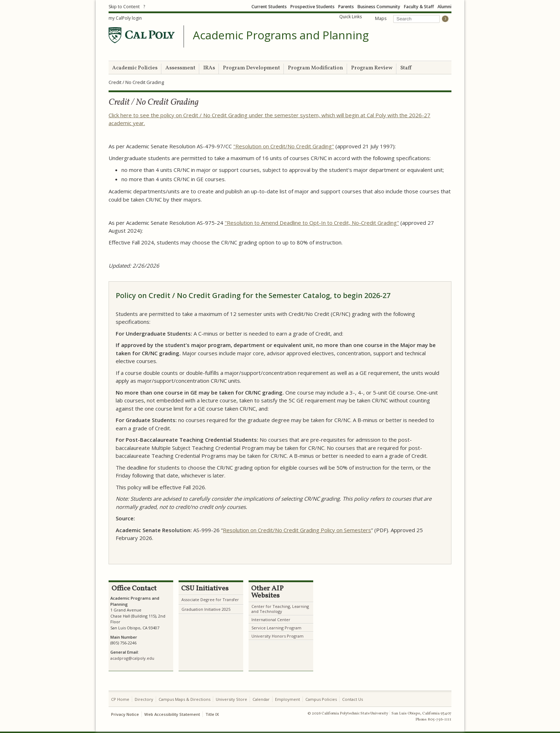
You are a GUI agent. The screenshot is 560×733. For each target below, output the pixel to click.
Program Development (251, 68)
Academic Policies (135, 68)
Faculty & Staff (419, 7)
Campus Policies (321, 699)
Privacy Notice (125, 714)
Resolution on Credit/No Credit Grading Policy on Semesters (297, 530)
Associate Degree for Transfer (210, 600)
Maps (381, 18)
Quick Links (351, 17)
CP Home (120, 699)
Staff (406, 68)
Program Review (372, 68)
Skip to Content (124, 7)
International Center (271, 620)
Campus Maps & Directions (184, 699)
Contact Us (352, 699)
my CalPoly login (125, 18)
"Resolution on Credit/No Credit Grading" (284, 146)
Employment (287, 699)
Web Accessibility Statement (172, 714)
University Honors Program (277, 636)
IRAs (209, 68)
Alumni (444, 7)
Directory (144, 699)
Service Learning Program (276, 628)
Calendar (261, 699)
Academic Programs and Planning (281, 35)
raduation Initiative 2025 (207, 609)
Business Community (379, 7)
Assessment (180, 68)
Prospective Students (312, 7)
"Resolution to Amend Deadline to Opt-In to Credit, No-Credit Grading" (312, 223)
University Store (231, 699)
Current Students (269, 7)
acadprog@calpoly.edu (132, 658)
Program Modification (316, 68)
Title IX (212, 714)
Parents (346, 7)
